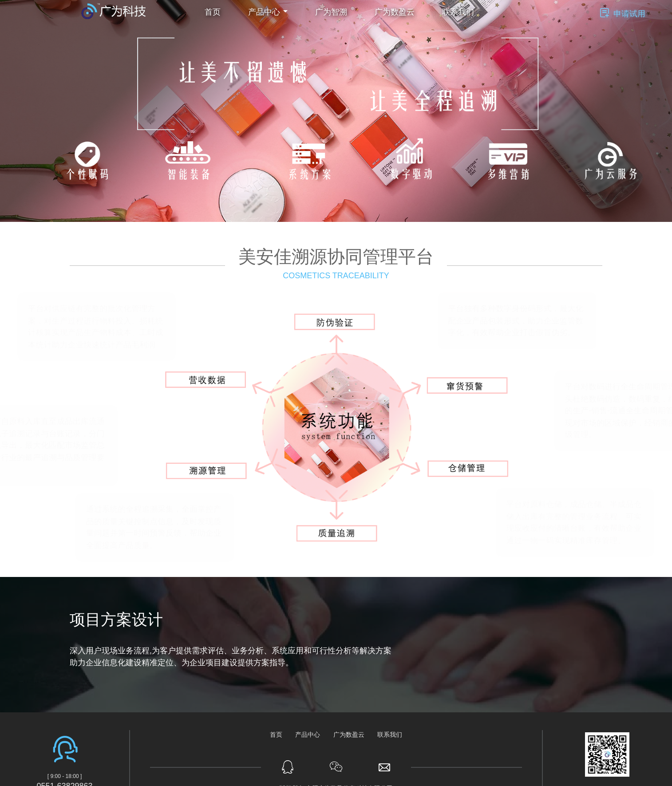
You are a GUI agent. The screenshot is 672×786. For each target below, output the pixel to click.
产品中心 (308, 735)
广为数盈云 (395, 12)
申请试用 (629, 14)
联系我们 (458, 12)
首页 (213, 12)
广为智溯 (331, 12)
